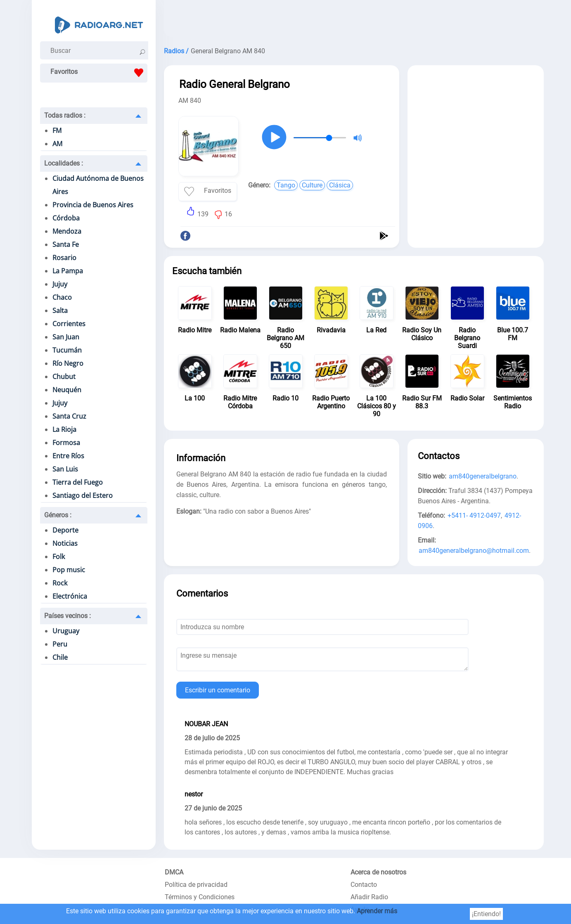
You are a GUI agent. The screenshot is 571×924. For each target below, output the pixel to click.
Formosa (66, 443)
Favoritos (99, 73)
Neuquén (67, 390)
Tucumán (67, 350)
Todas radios (65, 115)
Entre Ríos (68, 456)
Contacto (364, 885)
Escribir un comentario (218, 690)
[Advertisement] (354, 21)
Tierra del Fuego (78, 482)
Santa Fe (66, 244)
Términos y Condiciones (200, 897)
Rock (60, 583)
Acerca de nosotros (378, 872)
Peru (60, 644)
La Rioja (64, 429)
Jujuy (60, 284)
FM (57, 130)
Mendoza (67, 231)
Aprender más (377, 911)
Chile (60, 657)
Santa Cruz (69, 416)
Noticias (65, 543)
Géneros (58, 515)
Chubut (64, 377)
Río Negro (68, 363)
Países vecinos (68, 616)
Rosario (64, 258)
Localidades (64, 163)
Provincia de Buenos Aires (93, 205)
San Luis (65, 469)
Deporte (65, 530)
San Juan (66, 337)
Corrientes (69, 324)
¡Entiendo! (486, 914)
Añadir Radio (369, 897)
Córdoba (66, 218)
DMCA (174, 872)
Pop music (69, 570)
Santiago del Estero (83, 495)
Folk (59, 557)
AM (57, 144)
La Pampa (68, 271)
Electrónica (70, 596)
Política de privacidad (196, 885)
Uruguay (66, 631)
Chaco (62, 297)
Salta (60, 310)
